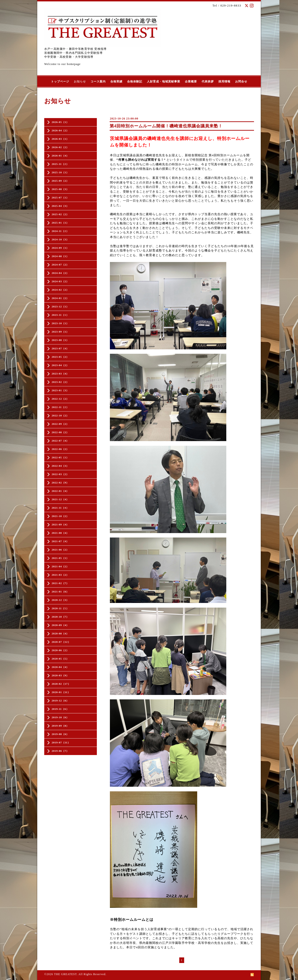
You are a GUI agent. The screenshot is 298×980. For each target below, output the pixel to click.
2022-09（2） (60, 424)
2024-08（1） (60, 256)
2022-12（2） (60, 399)
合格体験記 (135, 82)
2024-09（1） (60, 248)
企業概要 (191, 82)
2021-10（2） (60, 516)
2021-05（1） (60, 558)
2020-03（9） (60, 675)
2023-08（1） (60, 340)
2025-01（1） (60, 223)
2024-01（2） (60, 298)
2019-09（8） (60, 726)
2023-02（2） (60, 382)
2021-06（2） (60, 550)
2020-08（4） (60, 633)
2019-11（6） (60, 709)
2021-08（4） (60, 533)
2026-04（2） (60, 130)
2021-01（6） (60, 592)
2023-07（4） (60, 348)
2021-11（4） (60, 508)
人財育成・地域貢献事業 (164, 82)
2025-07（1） (60, 197)
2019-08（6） (60, 734)
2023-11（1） (60, 315)
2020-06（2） (60, 650)
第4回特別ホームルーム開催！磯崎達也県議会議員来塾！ (166, 126)
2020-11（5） (60, 608)
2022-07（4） (60, 441)
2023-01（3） (60, 390)
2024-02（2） (60, 290)
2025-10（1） (60, 172)
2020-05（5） (60, 659)
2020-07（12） (61, 642)
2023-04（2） (60, 365)
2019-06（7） (60, 751)
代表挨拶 (208, 82)
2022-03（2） (60, 474)
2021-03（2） (60, 575)
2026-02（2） (60, 147)
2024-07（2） (60, 265)
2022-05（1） (60, 457)
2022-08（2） (60, 432)
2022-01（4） (60, 491)
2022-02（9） (60, 483)
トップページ (60, 82)
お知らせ (80, 82)
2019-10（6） (60, 717)
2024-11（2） (60, 231)
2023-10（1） (60, 323)
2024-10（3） (60, 239)
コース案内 (98, 82)
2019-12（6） (60, 701)
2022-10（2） (60, 415)
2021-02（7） (60, 583)
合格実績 (116, 82)
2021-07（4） (60, 541)
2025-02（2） (60, 214)
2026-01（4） (60, 156)
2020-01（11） (61, 692)
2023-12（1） (60, 306)
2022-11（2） (60, 407)
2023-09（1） (60, 332)
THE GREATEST (65, 974)
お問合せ (241, 82)
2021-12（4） (60, 499)
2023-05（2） (60, 357)
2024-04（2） (60, 273)
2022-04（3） (60, 466)
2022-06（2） (60, 449)
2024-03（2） (60, 281)
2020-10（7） (60, 617)
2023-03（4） (60, 374)
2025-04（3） (60, 206)
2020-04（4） (60, 667)
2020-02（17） (61, 684)
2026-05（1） (60, 122)
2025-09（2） (60, 181)
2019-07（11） (61, 742)
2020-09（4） (60, 625)
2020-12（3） (60, 600)
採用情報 (224, 82)
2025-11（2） (60, 164)
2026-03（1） (60, 139)
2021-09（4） (60, 524)
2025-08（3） (60, 189)
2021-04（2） (60, 566)
